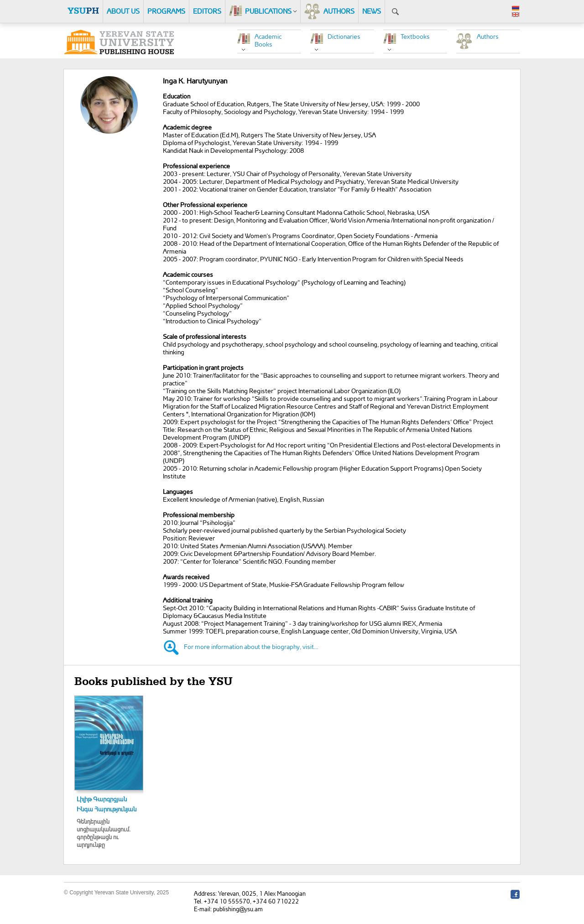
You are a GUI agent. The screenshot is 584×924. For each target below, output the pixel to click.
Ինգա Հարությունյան (107, 809)
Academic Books (268, 40)
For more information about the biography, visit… (251, 646)
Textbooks (415, 36)
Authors (488, 36)
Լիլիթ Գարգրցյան (102, 799)
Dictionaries (344, 36)
